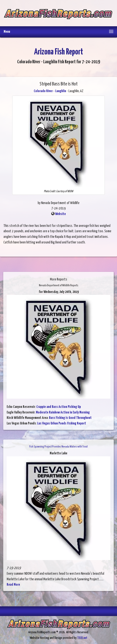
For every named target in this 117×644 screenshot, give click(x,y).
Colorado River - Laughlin (50, 91)
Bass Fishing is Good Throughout (70, 418)
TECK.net (82, 638)
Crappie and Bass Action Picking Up (59, 407)
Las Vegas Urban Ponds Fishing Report (62, 423)
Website (60, 214)
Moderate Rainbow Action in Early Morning (63, 413)
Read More (13, 585)
